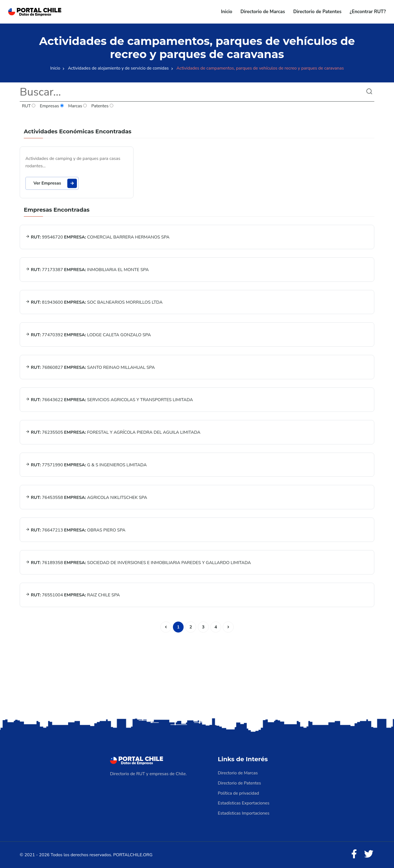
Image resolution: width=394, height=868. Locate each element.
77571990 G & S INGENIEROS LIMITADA (86, 466)
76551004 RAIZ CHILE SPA (73, 596)
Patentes (102, 106)
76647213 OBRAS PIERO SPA (76, 531)
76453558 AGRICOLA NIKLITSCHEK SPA (86, 498)
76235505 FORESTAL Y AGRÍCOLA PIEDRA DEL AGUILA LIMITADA (113, 433)
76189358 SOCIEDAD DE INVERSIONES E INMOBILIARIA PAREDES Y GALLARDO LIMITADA (138, 564)
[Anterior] (166, 628)
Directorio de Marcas (263, 12)
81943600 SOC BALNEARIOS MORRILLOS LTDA (94, 303)
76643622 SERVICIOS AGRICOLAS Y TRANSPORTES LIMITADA (109, 401)
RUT (29, 106)
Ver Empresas (56, 183)
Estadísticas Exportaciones (244, 803)
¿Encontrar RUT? (368, 12)
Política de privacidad (239, 794)
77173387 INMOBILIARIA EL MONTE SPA (87, 270)
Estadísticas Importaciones (244, 813)
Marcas (78, 106)
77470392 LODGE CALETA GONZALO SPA (88, 335)
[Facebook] (354, 854)
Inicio (227, 12)
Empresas (52, 106)
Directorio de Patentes (317, 12)
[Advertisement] (197, 674)
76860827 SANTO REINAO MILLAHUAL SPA (90, 368)
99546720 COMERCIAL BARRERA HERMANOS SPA (98, 238)
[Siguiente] (228, 628)
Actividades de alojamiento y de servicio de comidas (118, 68)
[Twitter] (369, 854)
